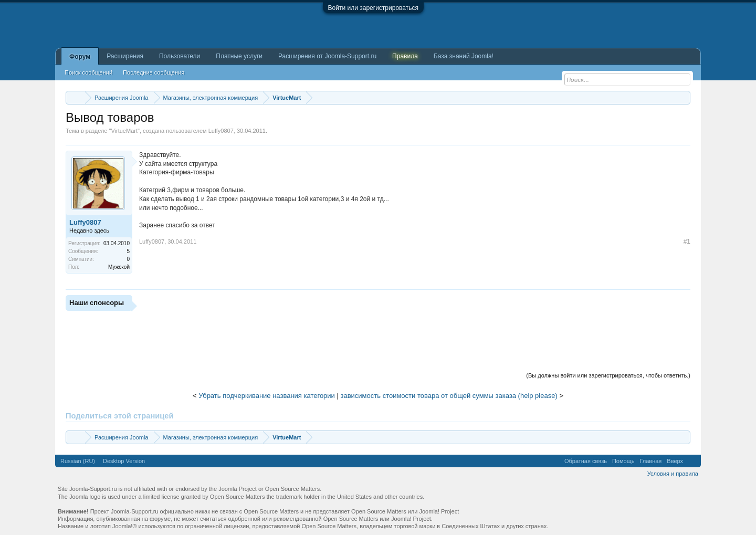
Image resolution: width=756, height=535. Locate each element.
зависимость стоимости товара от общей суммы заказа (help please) (449, 396)
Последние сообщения (154, 72)
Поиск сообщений (88, 72)
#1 (687, 242)
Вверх (675, 461)
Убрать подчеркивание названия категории (267, 396)
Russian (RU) (78, 461)
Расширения (125, 56)
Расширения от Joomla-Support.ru (327, 56)
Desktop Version (124, 461)
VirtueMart (124, 131)
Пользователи (180, 56)
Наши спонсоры (97, 303)
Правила (405, 56)
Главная (650, 461)
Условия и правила (673, 474)
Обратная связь (586, 461)
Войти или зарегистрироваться (373, 8)
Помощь (623, 461)
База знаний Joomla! (464, 56)
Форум (80, 57)
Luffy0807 (221, 131)
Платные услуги (239, 56)
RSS (692, 461)
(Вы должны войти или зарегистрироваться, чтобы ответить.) (608, 375)
